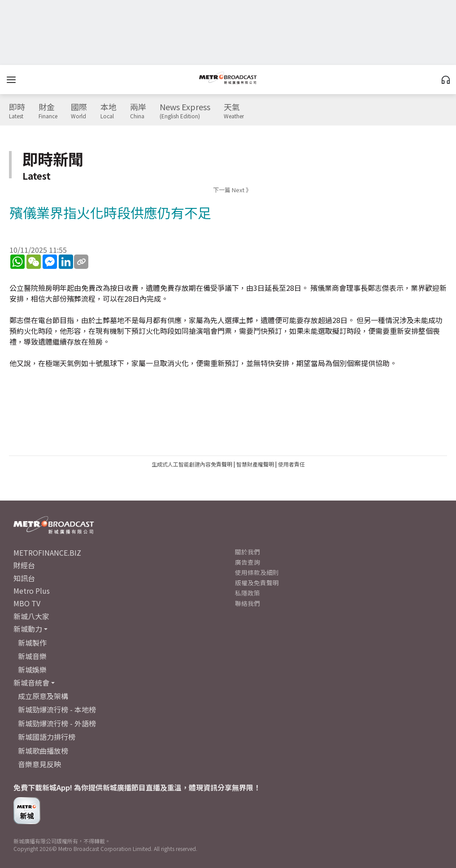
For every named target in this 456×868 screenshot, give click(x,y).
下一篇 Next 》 (232, 190)
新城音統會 (31, 682)
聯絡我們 (248, 603)
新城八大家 (31, 616)
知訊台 (24, 578)
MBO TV (27, 603)
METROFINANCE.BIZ (47, 553)
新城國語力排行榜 (47, 737)
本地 (109, 111)
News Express (185, 111)
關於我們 (248, 552)
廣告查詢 (248, 562)
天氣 (234, 111)
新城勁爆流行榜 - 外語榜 (57, 723)
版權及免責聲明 (257, 583)
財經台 (24, 565)
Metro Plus (32, 591)
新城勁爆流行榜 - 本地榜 (57, 709)
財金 (48, 111)
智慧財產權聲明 (255, 464)
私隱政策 (248, 593)
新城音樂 (32, 656)
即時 (17, 111)
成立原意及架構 (43, 696)
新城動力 (28, 629)
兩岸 (138, 111)
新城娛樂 (32, 669)
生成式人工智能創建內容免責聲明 (192, 464)
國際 (79, 111)
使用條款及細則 (257, 572)
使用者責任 (291, 464)
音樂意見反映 (39, 764)
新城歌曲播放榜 (43, 751)
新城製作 (32, 643)
